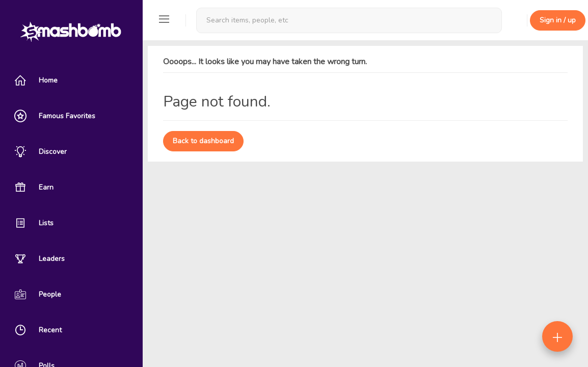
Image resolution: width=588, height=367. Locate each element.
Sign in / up (558, 20)
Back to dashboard (203, 141)
